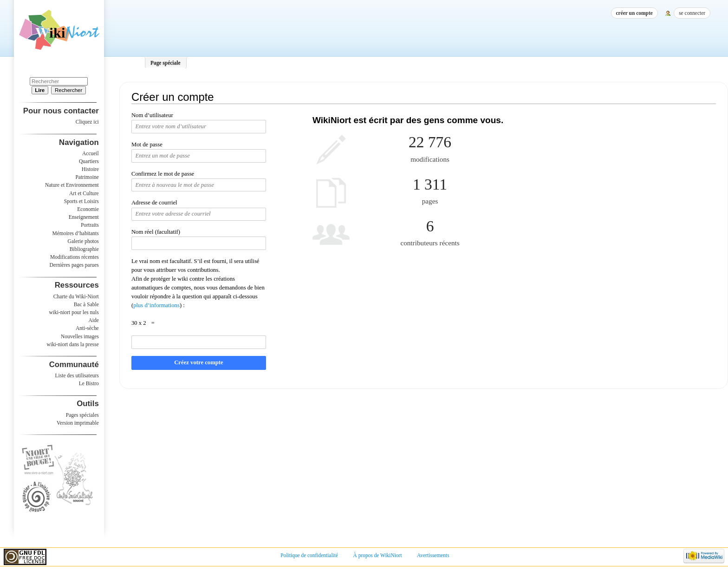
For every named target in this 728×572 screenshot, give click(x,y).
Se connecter (692, 13)
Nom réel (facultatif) (156, 232)
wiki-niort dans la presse (72, 344)
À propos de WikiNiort (378, 555)
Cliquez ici (87, 122)
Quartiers (89, 161)
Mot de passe (147, 145)
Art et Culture (84, 193)
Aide (93, 320)
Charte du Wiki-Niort (76, 296)
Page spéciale (166, 63)
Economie (88, 209)
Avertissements (433, 555)
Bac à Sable (86, 304)
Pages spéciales (82, 415)
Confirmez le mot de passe (163, 174)
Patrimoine (87, 177)
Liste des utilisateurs (77, 375)
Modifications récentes (75, 257)
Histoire (90, 169)
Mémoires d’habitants (76, 233)
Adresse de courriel (154, 203)
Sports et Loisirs (81, 201)
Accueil (91, 153)
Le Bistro (89, 383)
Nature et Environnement (72, 185)
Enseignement (84, 217)
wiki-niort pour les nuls (74, 312)
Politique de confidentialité (309, 555)
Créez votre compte (198, 362)
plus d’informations (156, 305)
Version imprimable (78, 423)
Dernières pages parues (74, 265)
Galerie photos (83, 241)
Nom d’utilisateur (152, 115)
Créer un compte (634, 13)
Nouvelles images (80, 336)
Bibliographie (84, 249)
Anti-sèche (87, 328)
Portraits (90, 225)
